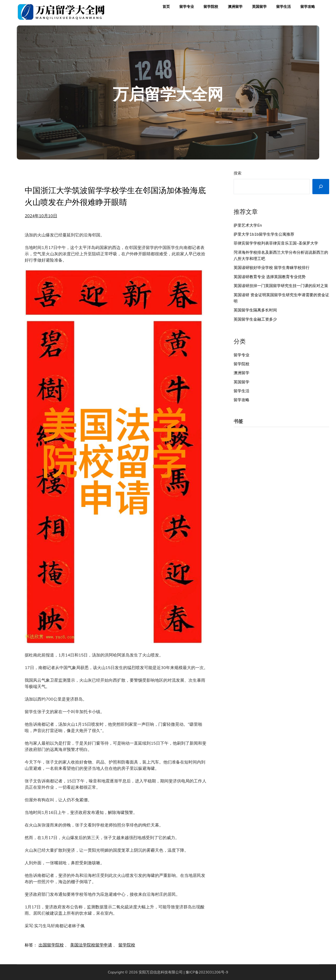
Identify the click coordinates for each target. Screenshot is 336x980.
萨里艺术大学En (248, 225)
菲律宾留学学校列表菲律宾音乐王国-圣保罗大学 (276, 243)
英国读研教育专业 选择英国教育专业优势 (270, 277)
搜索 (238, 173)
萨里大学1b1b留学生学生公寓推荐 (264, 234)
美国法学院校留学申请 (91, 945)
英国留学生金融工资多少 (255, 319)
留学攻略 (308, 7)
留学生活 (283, 7)
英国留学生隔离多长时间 (255, 310)
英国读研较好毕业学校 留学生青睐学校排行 (272, 268)
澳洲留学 (235, 7)
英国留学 (259, 7)
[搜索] (321, 187)
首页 (166, 7)
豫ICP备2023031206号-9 (207, 972)
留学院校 (211, 7)
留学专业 (187, 7)
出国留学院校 (51, 945)
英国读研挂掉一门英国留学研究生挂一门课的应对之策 (281, 286)
